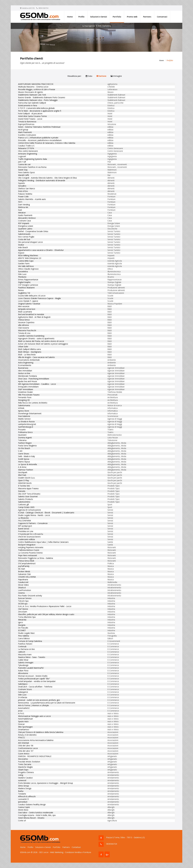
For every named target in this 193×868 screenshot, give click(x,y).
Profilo (81, 17)
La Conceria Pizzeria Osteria (30, 553)
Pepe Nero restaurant (28, 555)
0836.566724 (43, 8)
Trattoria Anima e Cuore (29, 550)
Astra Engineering (26, 363)
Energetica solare (26, 226)
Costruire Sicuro (25, 689)
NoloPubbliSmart (25, 719)
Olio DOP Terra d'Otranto (29, 494)
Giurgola (22, 625)
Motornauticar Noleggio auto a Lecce (34, 716)
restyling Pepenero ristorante (31, 547)
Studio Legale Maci (26, 633)
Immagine (116, 76)
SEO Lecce (44, 852)
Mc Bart (22, 569)
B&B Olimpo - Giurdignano (30, 352)
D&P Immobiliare (26, 389)
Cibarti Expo (23, 770)
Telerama (22, 440)
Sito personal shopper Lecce (30, 242)
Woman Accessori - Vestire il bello (33, 676)
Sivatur (21, 245)
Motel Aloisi (23, 810)
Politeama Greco (25, 432)
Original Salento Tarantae (29, 304)
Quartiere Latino (25, 229)
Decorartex (23, 759)
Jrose (20, 711)
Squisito (22, 183)
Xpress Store (24, 411)
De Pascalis (23, 628)
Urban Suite (23, 346)
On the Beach (24, 448)
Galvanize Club (24, 574)
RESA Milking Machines (28, 255)
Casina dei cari (24, 164)
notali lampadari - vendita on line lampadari (37, 681)
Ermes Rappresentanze (28, 280)
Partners (147, 17)
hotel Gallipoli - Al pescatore (30, 113)
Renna (21, 290)
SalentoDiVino (24, 502)
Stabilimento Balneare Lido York (32, 95)
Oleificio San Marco (27, 188)
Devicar (21, 724)
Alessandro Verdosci (27, 218)
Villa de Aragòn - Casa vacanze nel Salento (36, 357)
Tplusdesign (23, 665)
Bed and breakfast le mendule (31, 314)
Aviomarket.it (24, 708)
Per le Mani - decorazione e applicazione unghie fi (40, 111)
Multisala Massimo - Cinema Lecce (33, 87)
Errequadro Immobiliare (28, 387)
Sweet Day (23, 170)
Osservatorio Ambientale (29, 360)
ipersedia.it (23, 802)
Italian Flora (23, 671)
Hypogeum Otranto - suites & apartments (36, 338)
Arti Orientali (23, 743)
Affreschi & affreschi (27, 796)
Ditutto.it (22, 588)
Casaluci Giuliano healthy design (32, 804)
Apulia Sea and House (28, 381)
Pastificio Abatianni (26, 288)
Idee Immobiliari (25, 371)
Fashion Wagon (25, 443)
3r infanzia (23, 697)
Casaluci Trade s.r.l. (26, 146)
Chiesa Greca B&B (26, 561)
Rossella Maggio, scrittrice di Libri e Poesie (37, 89)
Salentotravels (24, 234)
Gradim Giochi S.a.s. (27, 478)
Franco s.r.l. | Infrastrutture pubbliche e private (38, 138)
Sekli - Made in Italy (26, 456)
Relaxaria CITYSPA (26, 148)
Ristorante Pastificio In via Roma (32, 167)
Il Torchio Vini (24, 486)
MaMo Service (24, 419)
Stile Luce (22, 274)
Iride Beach (23, 247)
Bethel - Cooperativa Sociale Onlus (33, 231)
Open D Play (24, 480)
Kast (20, 210)
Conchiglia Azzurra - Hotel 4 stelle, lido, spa (37, 815)
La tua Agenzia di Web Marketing (97, 26)
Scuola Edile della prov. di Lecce (32, 296)
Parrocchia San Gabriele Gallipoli (32, 103)
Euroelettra (23, 272)
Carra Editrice (24, 638)
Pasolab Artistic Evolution (29, 762)
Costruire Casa (24, 221)
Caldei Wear (23, 660)
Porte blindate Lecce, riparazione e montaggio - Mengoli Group (46, 783)
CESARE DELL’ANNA (27, 577)
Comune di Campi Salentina (30, 641)
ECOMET (22, 630)
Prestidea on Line (26, 531)
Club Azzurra (24, 328)
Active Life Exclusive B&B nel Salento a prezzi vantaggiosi (43, 344)
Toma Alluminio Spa (27, 617)
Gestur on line (24, 373)
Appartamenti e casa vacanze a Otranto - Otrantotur (41, 250)
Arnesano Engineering (28, 154)
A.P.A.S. (21, 713)
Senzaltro (22, 186)
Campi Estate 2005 (26, 507)
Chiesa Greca (24, 320)
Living (21, 775)
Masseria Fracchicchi (27, 330)
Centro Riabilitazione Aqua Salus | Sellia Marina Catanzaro (43, 542)
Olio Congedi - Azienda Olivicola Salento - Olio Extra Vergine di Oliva (47, 178)
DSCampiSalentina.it (27, 563)
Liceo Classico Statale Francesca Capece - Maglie (39, 298)
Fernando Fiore (25, 397)
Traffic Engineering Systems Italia (33, 159)
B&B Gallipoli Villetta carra (29, 349)
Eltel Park (22, 475)
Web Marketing (57, 852)
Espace (21, 253)
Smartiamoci (24, 729)
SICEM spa (23, 604)
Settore (101, 76)
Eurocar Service (25, 598)
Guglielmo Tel (24, 293)
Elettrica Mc (23, 207)
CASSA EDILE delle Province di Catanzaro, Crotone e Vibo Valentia (47, 143)
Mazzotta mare (25, 654)
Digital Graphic (24, 282)
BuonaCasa (23, 368)
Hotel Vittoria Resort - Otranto (31, 818)
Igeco (21, 622)
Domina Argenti (25, 438)
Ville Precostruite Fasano (29, 395)
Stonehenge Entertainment (30, 413)
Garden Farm (24, 263)
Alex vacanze (24, 306)
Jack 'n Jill (22, 162)
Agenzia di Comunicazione (29, 510)
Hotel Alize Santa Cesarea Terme (32, 116)
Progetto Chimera (26, 772)
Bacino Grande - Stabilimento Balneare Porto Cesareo (42, 97)
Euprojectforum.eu (26, 124)
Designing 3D (24, 400)
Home (70, 17)
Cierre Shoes (24, 454)
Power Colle (23, 197)
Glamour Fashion (26, 470)
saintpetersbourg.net (27, 424)
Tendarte (22, 794)
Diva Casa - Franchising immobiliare (34, 379)
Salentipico (23, 684)
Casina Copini (24, 807)
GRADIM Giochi (25, 483)
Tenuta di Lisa (24, 333)
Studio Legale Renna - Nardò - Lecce (34, 515)
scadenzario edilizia (26, 539)
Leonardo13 (23, 799)
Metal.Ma (22, 620)
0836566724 (112, 844)
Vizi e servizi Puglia (26, 237)
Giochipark (23, 472)
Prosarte (22, 430)
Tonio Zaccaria (25, 764)
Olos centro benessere (28, 151)
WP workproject (25, 526)
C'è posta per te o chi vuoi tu (31, 534)
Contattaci (162, 17)
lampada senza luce (27, 309)
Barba (21, 791)
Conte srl (22, 821)
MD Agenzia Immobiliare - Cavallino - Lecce (37, 384)
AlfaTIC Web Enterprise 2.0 (30, 258)
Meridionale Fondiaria (27, 376)
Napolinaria (23, 579)
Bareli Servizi (24, 529)
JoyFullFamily (24, 566)
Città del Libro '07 (26, 751)
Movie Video (23, 585)
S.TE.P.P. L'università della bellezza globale (36, 108)
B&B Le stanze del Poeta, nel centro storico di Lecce (41, 341)
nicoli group (23, 130)
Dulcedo (22, 491)
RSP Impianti (24, 223)
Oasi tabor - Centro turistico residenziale (36, 812)
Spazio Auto (23, 721)
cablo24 (22, 652)
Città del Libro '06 (26, 746)
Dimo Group (23, 786)
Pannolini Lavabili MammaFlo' (31, 668)
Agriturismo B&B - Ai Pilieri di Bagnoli (34, 317)
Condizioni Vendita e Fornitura (78, 852)
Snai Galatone (24, 416)
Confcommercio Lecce (28, 748)
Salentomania (24, 405)
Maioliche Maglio (25, 767)
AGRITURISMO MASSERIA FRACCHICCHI (36, 84)
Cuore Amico (24, 754)
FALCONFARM (24, 521)
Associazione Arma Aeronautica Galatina (36, 740)
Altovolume (23, 673)
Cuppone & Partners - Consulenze (33, 523)
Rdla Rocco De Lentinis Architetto (33, 403)
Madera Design (25, 788)
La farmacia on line (26, 649)
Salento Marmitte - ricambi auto (32, 199)
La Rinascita (23, 518)
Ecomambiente (25, 365)
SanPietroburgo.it (26, 427)
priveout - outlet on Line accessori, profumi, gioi (39, 700)
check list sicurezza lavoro (29, 537)
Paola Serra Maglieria (27, 446)
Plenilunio (22, 277)
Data (89, 76)
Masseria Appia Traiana (28, 488)
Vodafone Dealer (25, 392)
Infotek (21, 408)
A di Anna (22, 467)
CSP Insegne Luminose (28, 285)
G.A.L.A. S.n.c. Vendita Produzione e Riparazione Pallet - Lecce (45, 606)
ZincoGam (23, 612)
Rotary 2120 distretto (27, 735)
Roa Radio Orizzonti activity (30, 596)
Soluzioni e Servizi (99, 17)
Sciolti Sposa (24, 459)
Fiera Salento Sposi (26, 172)
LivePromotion (25, 590)
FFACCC (22, 738)
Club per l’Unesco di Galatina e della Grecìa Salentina (41, 732)
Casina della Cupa (26, 261)
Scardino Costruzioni (27, 135)
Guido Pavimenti (25, 215)
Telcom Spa (23, 601)
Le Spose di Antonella (27, 464)
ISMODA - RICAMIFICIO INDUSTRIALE (35, 756)
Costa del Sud (24, 239)
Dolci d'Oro (23, 191)
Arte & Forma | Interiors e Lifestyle (33, 705)
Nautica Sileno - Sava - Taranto (32, 657)
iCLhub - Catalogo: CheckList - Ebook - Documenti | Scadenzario (46, 513)
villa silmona (23, 325)
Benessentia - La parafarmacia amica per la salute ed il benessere (47, 703)
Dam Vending (24, 205)
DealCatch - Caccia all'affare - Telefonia (35, 687)
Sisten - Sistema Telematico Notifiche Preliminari (39, 127)
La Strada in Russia (26, 421)
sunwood (22, 780)
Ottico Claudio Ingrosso (28, 269)
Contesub (22, 646)
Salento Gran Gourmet (28, 496)
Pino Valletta (24, 636)
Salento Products (26, 499)
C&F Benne (23, 609)
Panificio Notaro (25, 644)
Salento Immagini (26, 663)
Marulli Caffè (24, 175)
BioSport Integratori (27, 545)
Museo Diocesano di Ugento (31, 92)
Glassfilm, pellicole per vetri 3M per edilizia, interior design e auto (46, 614)
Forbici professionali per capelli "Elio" (34, 679)
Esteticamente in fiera (28, 105)
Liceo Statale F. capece (28, 301)
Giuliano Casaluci (25, 778)
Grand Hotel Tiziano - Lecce (30, 119)
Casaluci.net (23, 582)
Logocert (22, 156)
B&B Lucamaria (25, 312)
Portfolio (117, 17)
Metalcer (22, 213)
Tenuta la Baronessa (27, 122)
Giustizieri (22, 435)
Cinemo (21, 593)
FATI (20, 202)
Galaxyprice (23, 692)
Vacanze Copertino (26, 322)
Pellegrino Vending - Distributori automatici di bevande (42, 180)
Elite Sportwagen (25, 727)
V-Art (20, 451)
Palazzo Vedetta (25, 194)
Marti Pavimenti (25, 132)
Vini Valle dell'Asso (26, 266)
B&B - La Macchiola (27, 355)
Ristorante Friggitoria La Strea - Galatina (36, 558)
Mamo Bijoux (24, 462)
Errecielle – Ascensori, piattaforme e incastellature (40, 140)
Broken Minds (24, 571)
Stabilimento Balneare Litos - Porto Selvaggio (38, 100)
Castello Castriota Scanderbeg (31, 336)
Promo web (132, 17)
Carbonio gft (24, 505)
